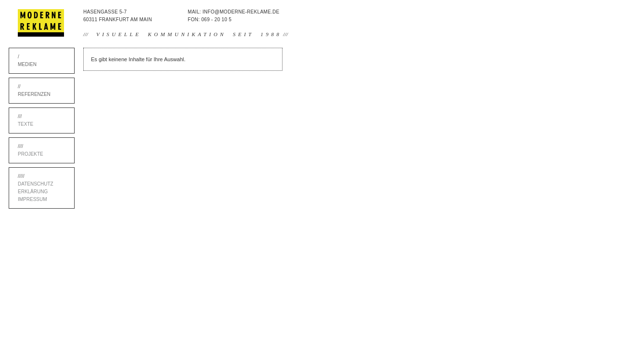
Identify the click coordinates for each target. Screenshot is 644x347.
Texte (26, 124)
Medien (27, 64)
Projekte (31, 154)
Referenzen (34, 94)
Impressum (32, 199)
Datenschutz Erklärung (36, 188)
